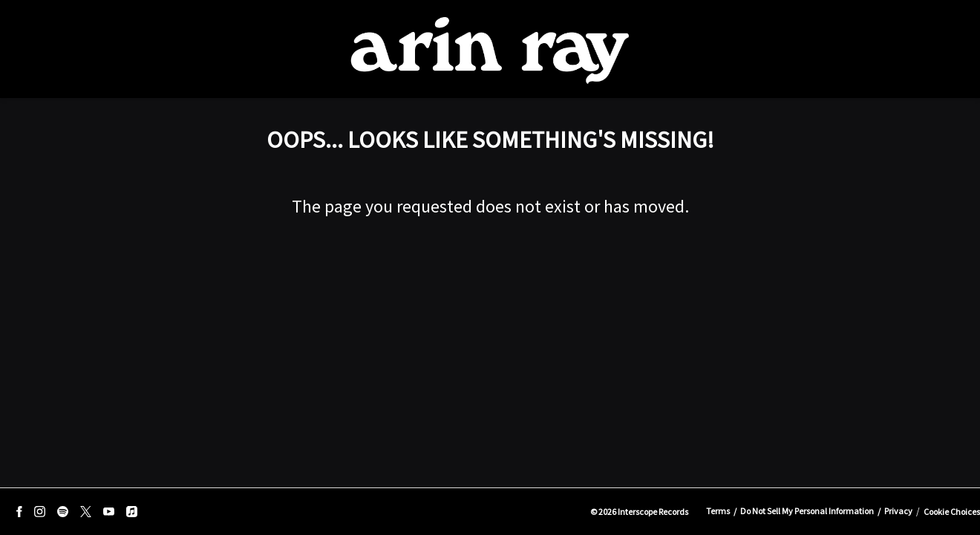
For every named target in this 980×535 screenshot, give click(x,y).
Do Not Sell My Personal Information (807, 511)
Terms (718, 511)
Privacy (898, 511)
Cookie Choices (952, 512)
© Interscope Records (639, 512)
